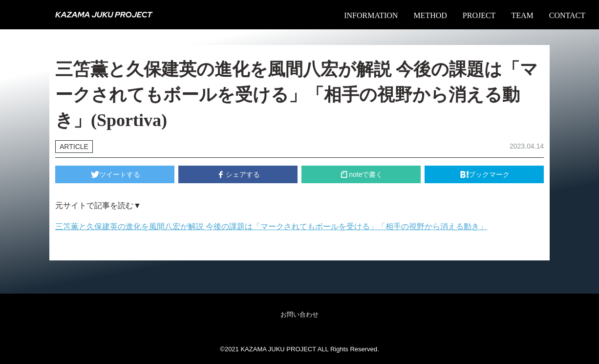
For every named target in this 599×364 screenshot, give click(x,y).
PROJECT (479, 15)
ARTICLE (74, 147)
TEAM (522, 15)
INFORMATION (371, 15)
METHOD (430, 15)
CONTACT (567, 15)
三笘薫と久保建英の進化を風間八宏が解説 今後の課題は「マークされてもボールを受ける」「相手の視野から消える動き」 (271, 226)
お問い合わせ (299, 314)
